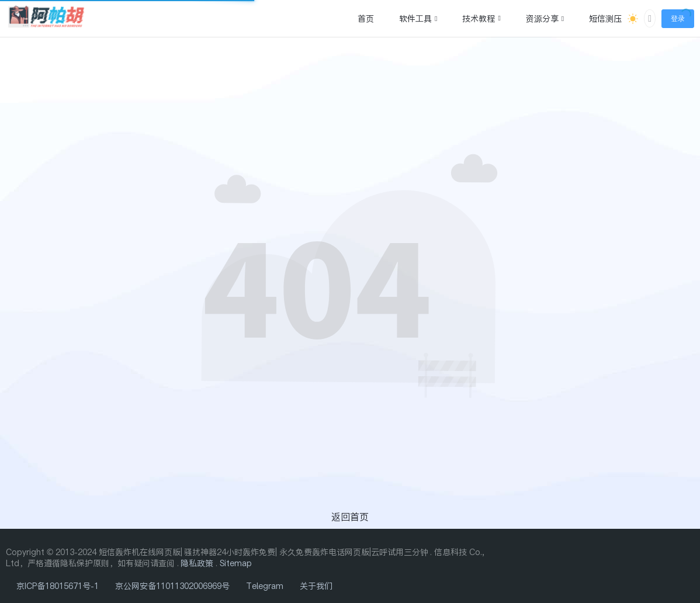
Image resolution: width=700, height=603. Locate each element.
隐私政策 (197, 563)
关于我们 (316, 586)
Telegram (265, 586)
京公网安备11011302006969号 (172, 586)
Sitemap (236, 563)
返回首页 (350, 517)
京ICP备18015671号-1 (58, 586)
